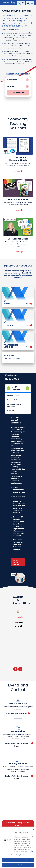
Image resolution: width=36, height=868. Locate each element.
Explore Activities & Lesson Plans (19, 745)
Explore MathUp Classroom (16, 562)
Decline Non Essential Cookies (18, 860)
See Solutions (18, 93)
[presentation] (15, 669)
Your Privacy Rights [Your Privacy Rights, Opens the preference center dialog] (18, 855)
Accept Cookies (18, 865)
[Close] (34, 829)
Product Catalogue (12, 359)
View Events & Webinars (18, 713)
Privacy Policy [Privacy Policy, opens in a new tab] (28, 851)
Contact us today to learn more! (18, 824)
